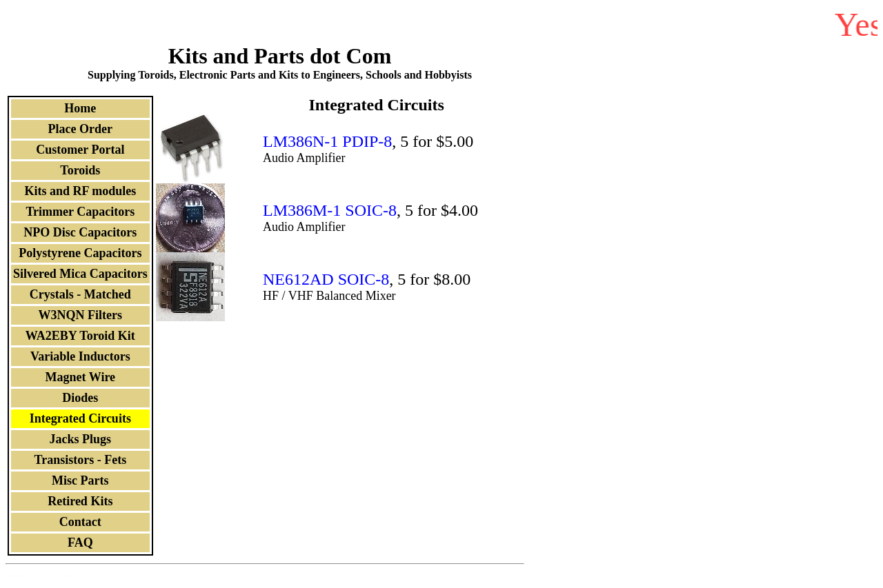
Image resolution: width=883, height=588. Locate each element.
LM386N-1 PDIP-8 (327, 141)
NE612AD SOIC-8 (326, 279)
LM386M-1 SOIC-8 (330, 210)
